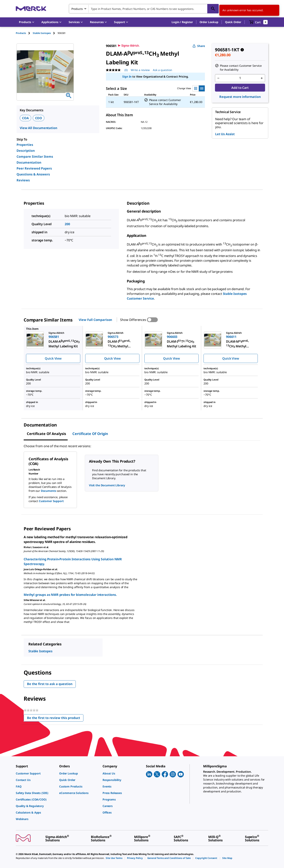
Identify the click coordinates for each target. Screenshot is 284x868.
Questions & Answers (33, 174)
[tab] (24, 33)
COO (39, 118)
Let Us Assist (225, 134)
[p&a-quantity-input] (240, 78)
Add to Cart (240, 88)
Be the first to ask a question (50, 684)
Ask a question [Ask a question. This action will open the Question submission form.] (163, 70)
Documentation (29, 162)
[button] (182, 22)
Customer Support (51, 501)
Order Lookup (209, 22)
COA (25, 118)
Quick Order (233, 22)
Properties (25, 145)
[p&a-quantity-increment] (262, 78)
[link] (35, 773)
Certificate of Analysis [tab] (46, 434)
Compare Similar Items (35, 157)
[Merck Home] (31, 9)
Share (199, 46)
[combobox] (144, 9)
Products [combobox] (77, 9)
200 (67, 224)
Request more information (240, 97)
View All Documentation (38, 128)
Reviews (23, 180)
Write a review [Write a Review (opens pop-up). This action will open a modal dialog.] (140, 70)
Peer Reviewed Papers (34, 168)
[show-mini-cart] (258, 22)
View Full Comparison (95, 320)
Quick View (53, 358)
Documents (49, 491)
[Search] (213, 9)
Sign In (127, 76)
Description (26, 151)
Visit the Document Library (107, 485)
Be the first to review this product (55, 719)
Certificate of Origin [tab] (90, 434)
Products (21, 33)
